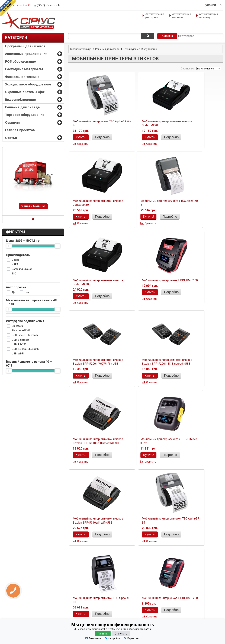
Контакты (11, 586)
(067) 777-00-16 (49, 5)
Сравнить (82, 144)
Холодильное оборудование (28, 84)
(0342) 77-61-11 (124, 600)
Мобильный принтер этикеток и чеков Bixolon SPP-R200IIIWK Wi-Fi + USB (93, 286)
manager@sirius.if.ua (70, 594)
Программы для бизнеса (25, 46)
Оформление (13, 595)
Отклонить (121, 634)
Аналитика (93, 638)
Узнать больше (33, 206)
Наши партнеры (14, 618)
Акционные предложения (26, 54)
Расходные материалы (24, 69)
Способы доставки (16, 600)
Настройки (112, 638)
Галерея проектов (20, 130)
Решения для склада (22, 107)
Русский (210, 5)
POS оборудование (20, 61)
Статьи (11, 138)
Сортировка (187, 69)
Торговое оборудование (25, 115)
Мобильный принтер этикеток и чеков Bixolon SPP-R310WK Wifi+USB (144, 370)
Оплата (10, 609)
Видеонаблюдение (20, 100)
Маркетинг (132, 638)
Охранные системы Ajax (25, 92)
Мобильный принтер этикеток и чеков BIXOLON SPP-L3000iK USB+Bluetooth (93, 535)
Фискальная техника (22, 77)
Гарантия (11, 604)
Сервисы (12, 122)
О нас (8, 591)
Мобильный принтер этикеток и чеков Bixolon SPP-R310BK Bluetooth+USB (196, 286)
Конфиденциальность (18, 613)
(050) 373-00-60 (18, 5)
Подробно (101, 137)
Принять (103, 634)
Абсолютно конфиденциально (182, 609)
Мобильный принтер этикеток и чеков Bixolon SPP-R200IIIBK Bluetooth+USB (144, 286)
